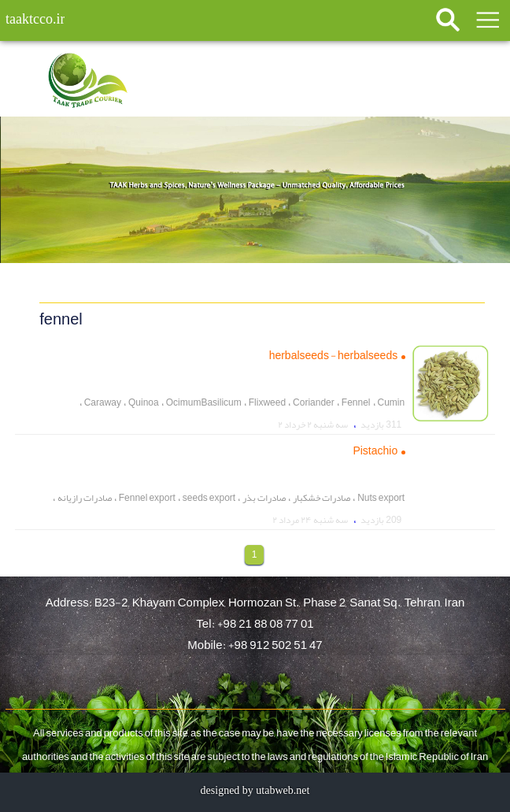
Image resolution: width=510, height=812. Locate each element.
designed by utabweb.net (255, 790)
